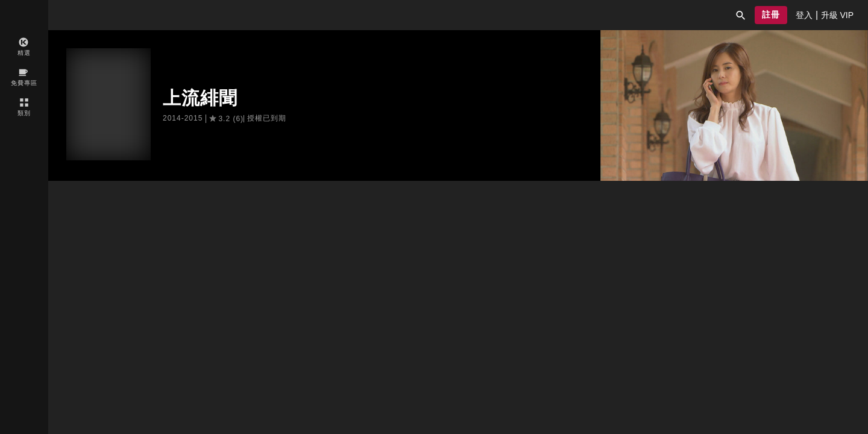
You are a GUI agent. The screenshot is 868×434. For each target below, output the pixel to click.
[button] (741, 15)
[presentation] (804, 15)
